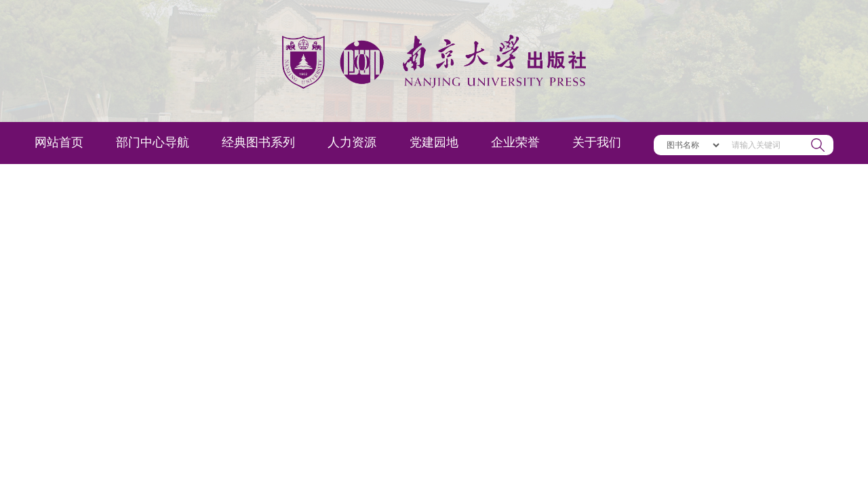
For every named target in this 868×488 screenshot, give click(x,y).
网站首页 (59, 142)
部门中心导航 (153, 142)
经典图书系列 (258, 142)
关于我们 (597, 142)
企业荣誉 (515, 142)
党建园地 (434, 142)
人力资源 (352, 142)
